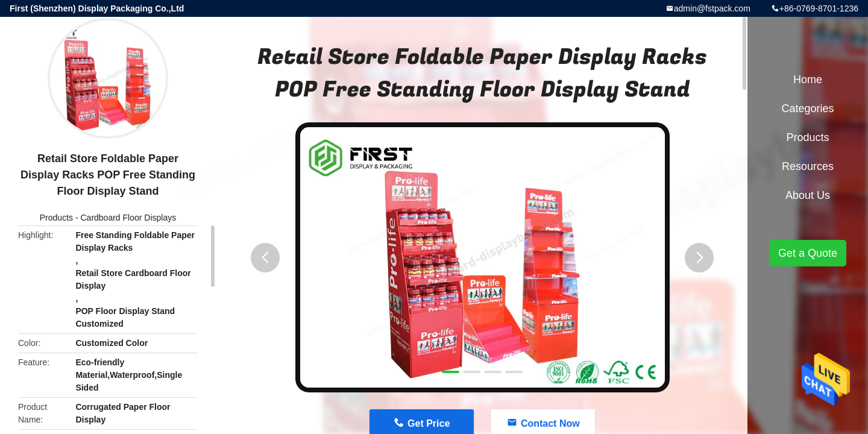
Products (56, 218)
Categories (807, 108)
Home (808, 80)
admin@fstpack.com (712, 8)
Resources (808, 166)
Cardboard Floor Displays (128, 218)
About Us (808, 195)
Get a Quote (808, 253)
